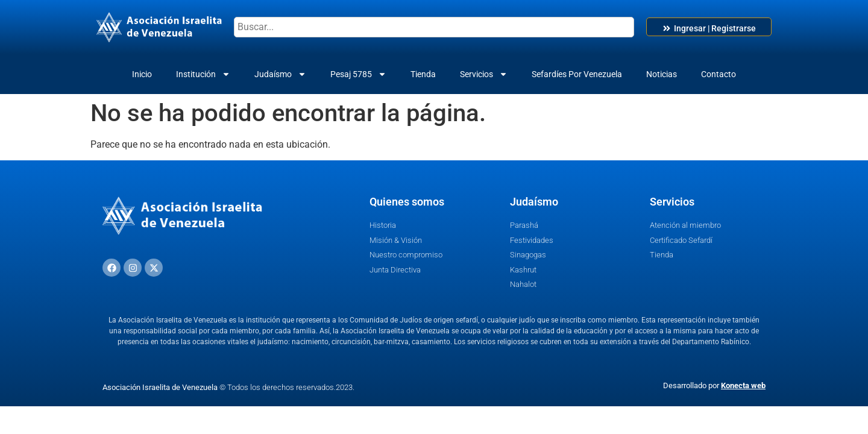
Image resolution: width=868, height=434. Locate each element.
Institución (203, 74)
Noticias (662, 74)
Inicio (142, 74)
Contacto (719, 74)
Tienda (423, 74)
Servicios (484, 74)
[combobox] (434, 27)
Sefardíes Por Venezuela (577, 74)
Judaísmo (280, 74)
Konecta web (743, 385)
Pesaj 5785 (358, 74)
